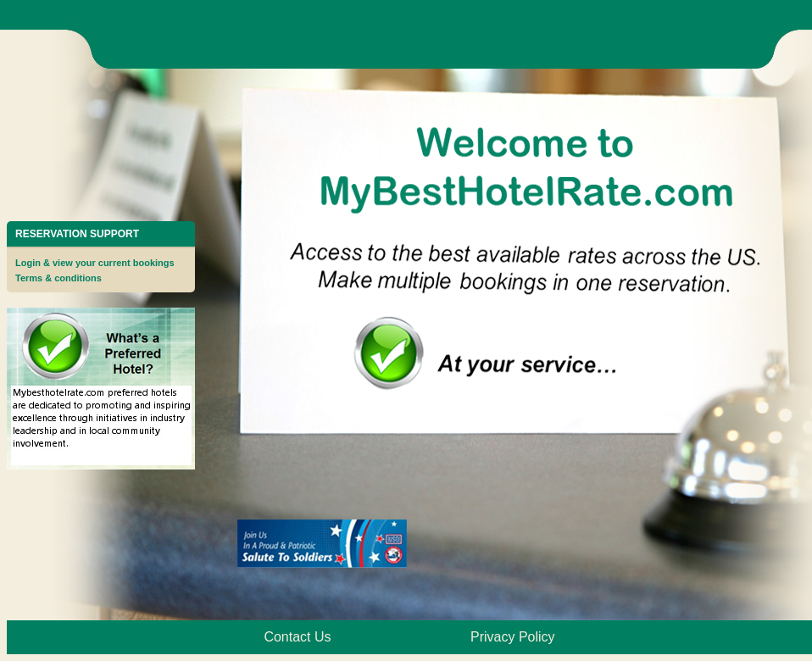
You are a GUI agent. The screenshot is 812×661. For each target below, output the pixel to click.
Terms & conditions (58, 278)
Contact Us (297, 637)
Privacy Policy (513, 637)
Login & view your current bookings (95, 263)
